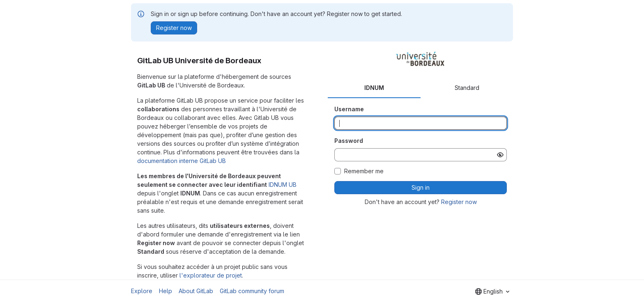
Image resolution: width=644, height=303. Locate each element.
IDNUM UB (283, 185)
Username (349, 109)
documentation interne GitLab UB (182, 161)
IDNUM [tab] (374, 88)
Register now (459, 202)
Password (349, 141)
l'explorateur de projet (211, 275)
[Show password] (500, 155)
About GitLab (196, 291)
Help (166, 291)
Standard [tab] (467, 88)
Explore (142, 291)
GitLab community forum (252, 291)
